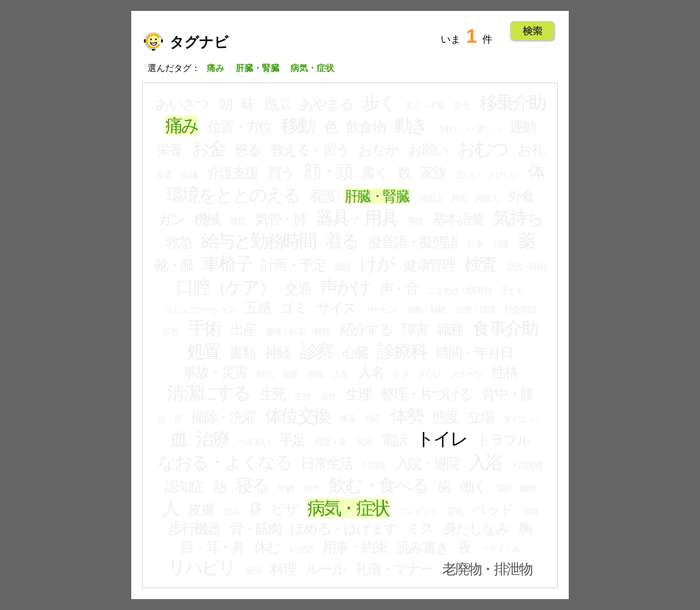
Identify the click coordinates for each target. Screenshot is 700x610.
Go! (532, 31)
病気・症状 (348, 508)
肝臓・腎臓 (377, 196)
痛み (182, 126)
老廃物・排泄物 (487, 569)
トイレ (441, 439)
